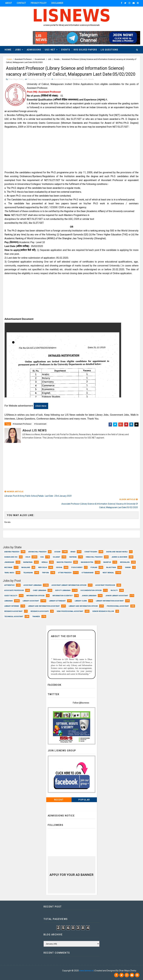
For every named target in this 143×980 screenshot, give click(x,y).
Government (40, 59)
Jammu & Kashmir (119, 556)
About (9, 3)
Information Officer (35, 595)
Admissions (34, 49)
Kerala (57, 59)
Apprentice (9, 585)
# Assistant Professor (22, 431)
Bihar (73, 551)
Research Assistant (13, 611)
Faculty (114, 590)
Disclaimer (57, 3)
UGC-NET (50, 49)
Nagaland (26, 567)
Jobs (18, 49)
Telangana (28, 572)
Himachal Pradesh (94, 556)
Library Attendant (57, 600)
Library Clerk (81, 600)
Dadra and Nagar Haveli (117, 551)
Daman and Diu (11, 556)
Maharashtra (87, 562)
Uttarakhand (88, 572)
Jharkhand (9, 562)
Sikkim (128, 567)
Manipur (107, 562)
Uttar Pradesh (65, 572)
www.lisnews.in (86, 970)
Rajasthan (111, 567)
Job (50, 59)
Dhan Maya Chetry (22, 970)
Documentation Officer (91, 590)
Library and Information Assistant (44, 606)
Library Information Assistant (110, 600)
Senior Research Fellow (103, 611)
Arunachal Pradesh (37, 551)
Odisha (59, 567)
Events (66, 49)
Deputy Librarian (63, 590)
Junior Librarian (89, 595)
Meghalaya (125, 562)
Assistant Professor (23, 59)
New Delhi (42, 567)
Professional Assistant (118, 606)
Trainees (36, 616)
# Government (40, 431)
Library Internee (12, 606)
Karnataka (28, 562)
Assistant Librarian (33, 585)
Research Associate (40, 611)
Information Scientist (63, 595)
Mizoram (8, 567)
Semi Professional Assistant (70, 611)
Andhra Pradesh (12, 551)
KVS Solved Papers (85, 49)
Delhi (28, 556)
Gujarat (56, 556)
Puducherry (77, 567)
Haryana (73, 556)
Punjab (94, 567)
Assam (57, 551)
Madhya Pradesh (64, 562)
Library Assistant (31, 600)
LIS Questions (109, 49)
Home (8, 49)
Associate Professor (14, 590)
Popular (84, 799)
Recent (59, 799)
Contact (21, 3)
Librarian (8, 600)
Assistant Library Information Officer (69, 585)
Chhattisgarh (91, 551)
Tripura (45, 572)
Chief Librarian (39, 590)
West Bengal (108, 572)
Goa (42, 556)
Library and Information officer (83, 606)
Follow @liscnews (81, 702)
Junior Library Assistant (117, 595)
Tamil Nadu (9, 572)
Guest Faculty (11, 595)
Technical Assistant (14, 616)
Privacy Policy (39, 3)
